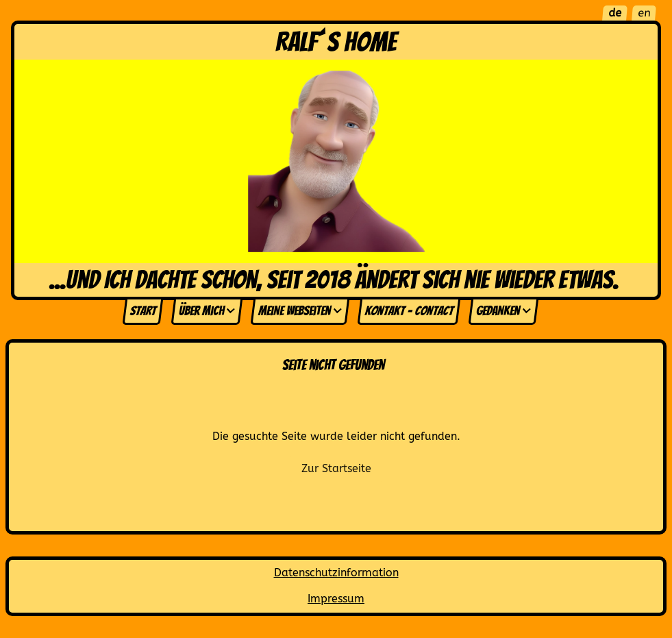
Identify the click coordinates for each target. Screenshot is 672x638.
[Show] (231, 311)
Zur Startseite (336, 468)
